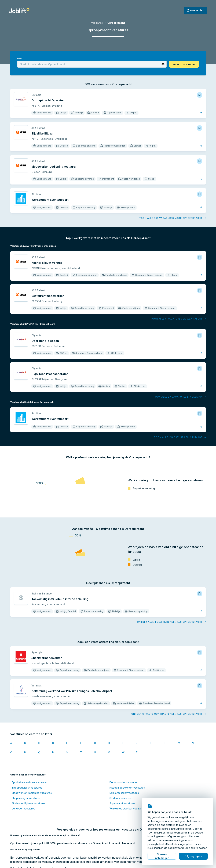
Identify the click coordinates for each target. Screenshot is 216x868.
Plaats (20, 59)
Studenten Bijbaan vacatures (28, 803)
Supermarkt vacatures (122, 803)
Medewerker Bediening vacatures (32, 793)
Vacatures (97, 23)
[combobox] (92, 64)
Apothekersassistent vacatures (30, 782)
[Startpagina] (19, 10)
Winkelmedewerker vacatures (127, 809)
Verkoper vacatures (23, 809)
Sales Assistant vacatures (124, 793)
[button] (163, 64)
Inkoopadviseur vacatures (27, 788)
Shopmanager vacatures (26, 798)
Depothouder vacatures (124, 782)
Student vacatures (120, 798)
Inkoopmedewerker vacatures (127, 788)
